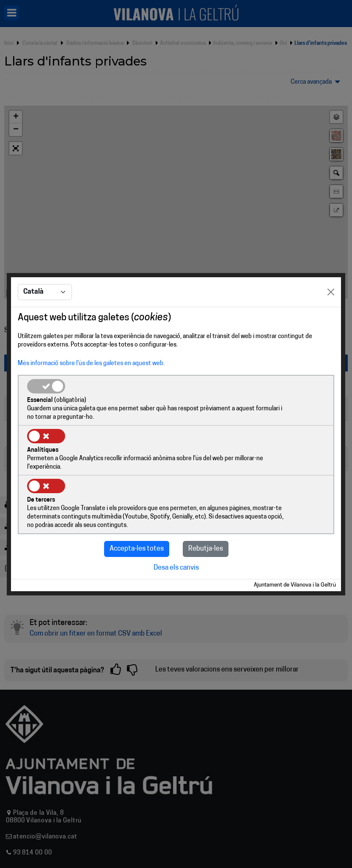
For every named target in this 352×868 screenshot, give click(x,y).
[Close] (331, 318)
